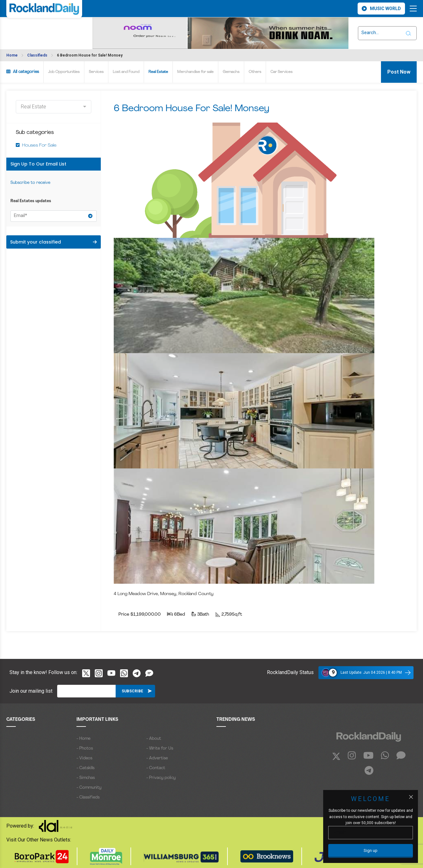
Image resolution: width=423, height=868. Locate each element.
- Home (83, 739)
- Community (89, 788)
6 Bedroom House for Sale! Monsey (90, 55)
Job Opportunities (64, 72)
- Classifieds (88, 797)
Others (255, 72)
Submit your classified (53, 242)
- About (154, 739)
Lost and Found (126, 72)
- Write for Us (160, 748)
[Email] (86, 691)
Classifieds (37, 55)
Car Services (281, 72)
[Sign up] (371, 851)
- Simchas (86, 778)
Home (12, 55)
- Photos (85, 748)
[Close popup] (411, 797)
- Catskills (85, 768)
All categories (23, 72)
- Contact (156, 768)
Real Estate (158, 72)
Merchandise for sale (195, 72)
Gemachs (231, 72)
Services (96, 72)
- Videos (84, 758)
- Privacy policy (161, 778)
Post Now (399, 72)
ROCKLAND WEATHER (30, 29)
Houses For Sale (39, 145)
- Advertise (157, 758)
